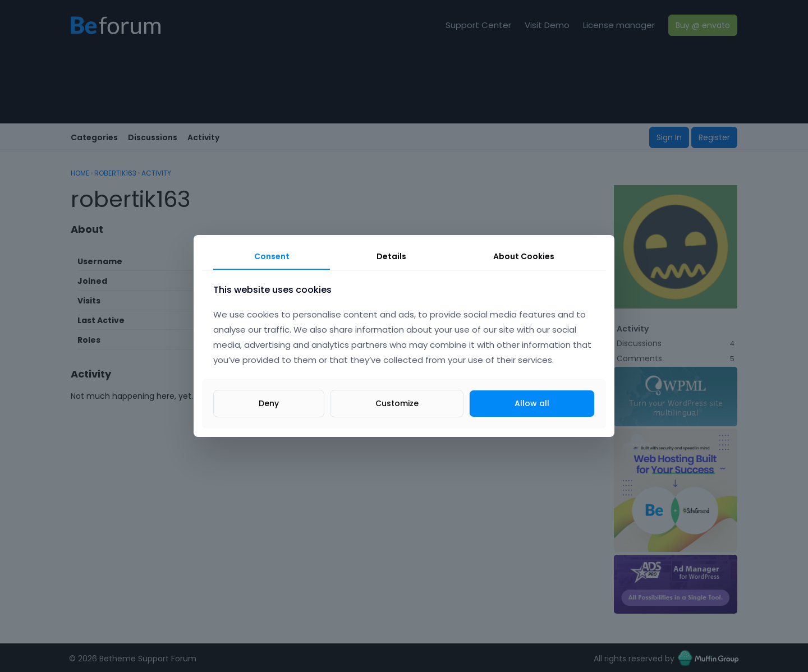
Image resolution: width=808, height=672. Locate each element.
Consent (272, 256)
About (524, 256)
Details (391, 256)
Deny (269, 403)
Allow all (532, 403)
